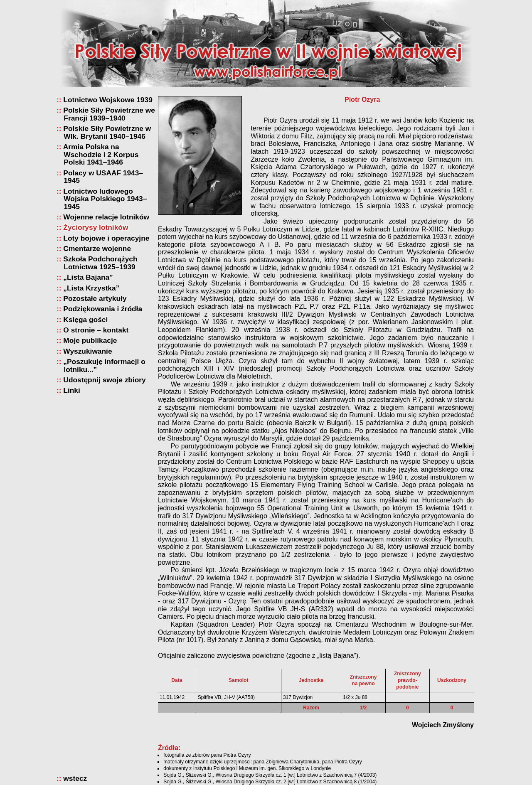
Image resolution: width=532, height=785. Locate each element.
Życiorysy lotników (96, 228)
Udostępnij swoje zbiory (105, 380)
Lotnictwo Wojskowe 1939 (108, 100)
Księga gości (86, 320)
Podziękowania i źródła (103, 309)
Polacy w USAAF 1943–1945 (103, 177)
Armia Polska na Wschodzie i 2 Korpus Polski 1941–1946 (101, 155)
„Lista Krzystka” (91, 288)
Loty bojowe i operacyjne (106, 238)
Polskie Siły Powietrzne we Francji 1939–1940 (109, 114)
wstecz (75, 779)
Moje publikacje (90, 341)
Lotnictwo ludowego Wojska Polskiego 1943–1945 (105, 199)
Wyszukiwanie (88, 351)
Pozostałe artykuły (95, 299)
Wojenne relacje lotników (106, 217)
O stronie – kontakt (96, 330)
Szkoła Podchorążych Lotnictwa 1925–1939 (100, 263)
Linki (72, 390)
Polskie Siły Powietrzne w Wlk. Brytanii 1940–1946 (107, 132)
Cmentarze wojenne (97, 249)
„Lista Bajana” (88, 277)
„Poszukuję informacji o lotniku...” (104, 365)
